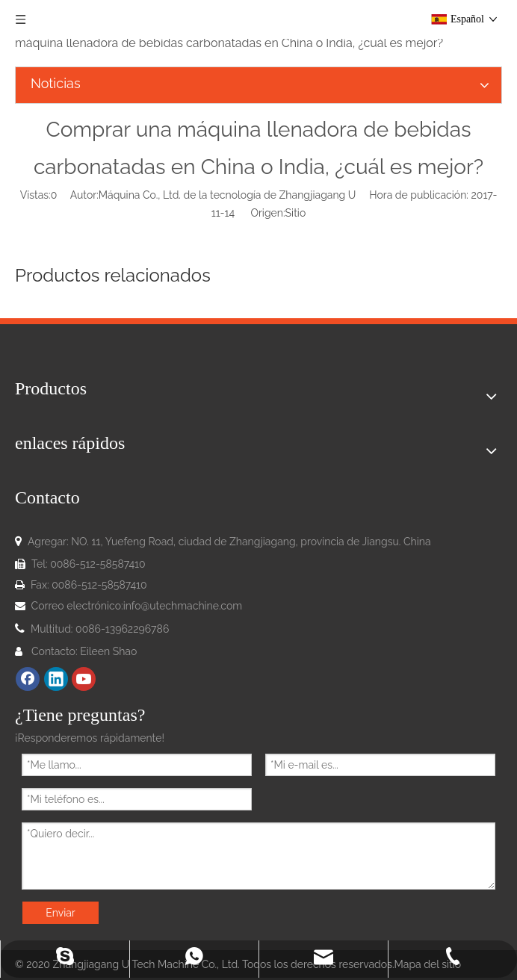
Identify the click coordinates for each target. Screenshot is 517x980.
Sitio (296, 213)
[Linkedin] (56, 679)
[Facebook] (28, 679)
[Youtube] (84, 679)
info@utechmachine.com (183, 606)
